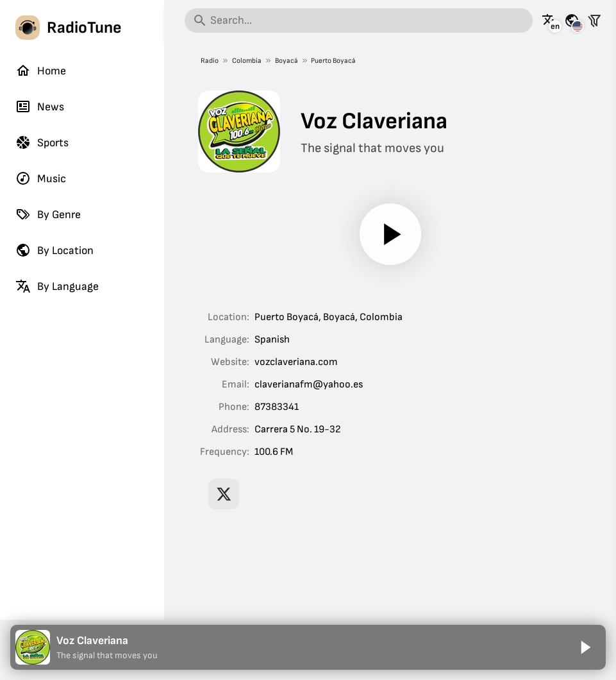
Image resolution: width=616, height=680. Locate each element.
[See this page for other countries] (572, 21)
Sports (42, 142)
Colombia (247, 61)
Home (41, 71)
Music (41, 178)
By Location (54, 250)
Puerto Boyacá (333, 61)
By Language (57, 286)
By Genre (48, 214)
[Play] (390, 234)
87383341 (277, 407)
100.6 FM (274, 452)
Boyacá (286, 61)
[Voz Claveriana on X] (224, 494)
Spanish (272, 340)
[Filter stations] (594, 21)
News (40, 106)
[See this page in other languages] (549, 21)
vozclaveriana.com (296, 362)
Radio (210, 61)
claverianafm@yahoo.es (309, 385)
